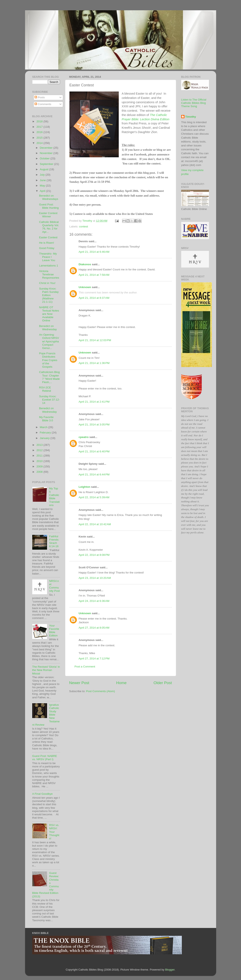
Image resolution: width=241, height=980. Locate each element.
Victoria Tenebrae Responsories (49, 274)
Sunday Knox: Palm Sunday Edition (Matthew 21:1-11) (49, 295)
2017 (40, 127)
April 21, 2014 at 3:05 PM (94, 425)
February (46, 433)
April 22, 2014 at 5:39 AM (94, 497)
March (44, 427)
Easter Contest (48, 237)
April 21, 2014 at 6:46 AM (94, 252)
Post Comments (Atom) (100, 691)
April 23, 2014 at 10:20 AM (95, 578)
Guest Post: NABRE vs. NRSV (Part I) (45, 758)
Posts (40, 97)
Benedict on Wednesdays (49, 197)
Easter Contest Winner (48, 215)
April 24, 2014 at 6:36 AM (94, 601)
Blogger (170, 970)
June (43, 180)
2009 (40, 466)
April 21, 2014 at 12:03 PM (95, 340)
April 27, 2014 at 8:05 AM (94, 628)
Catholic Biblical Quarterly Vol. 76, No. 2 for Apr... (49, 227)
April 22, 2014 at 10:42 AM (95, 524)
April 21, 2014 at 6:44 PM (94, 474)
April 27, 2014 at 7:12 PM (94, 659)
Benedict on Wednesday (48, 328)
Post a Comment (85, 667)
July (43, 175)
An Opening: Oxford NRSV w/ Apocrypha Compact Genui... (49, 341)
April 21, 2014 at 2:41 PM (94, 402)
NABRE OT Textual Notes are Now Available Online (49, 314)
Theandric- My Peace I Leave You (48, 257)
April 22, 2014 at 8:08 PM (94, 555)
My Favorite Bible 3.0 (46, 419)
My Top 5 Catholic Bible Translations (54, 497)
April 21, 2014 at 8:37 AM (94, 298)
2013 (40, 445)
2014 (40, 143)
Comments (43, 104)
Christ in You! (47, 283)
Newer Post (79, 683)
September (47, 164)
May (43, 186)
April (43, 191)
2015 (40, 138)
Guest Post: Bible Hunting (49, 206)
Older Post (163, 683)
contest (84, 226)
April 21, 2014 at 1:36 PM (94, 363)
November (47, 153)
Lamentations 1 (48, 266)
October (45, 158)
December (47, 148)
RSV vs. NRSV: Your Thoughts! (54, 832)
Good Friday (47, 248)
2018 (40, 121)
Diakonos (85, 264)
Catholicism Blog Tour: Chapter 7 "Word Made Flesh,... (49, 377)
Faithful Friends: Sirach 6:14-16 (54, 541)
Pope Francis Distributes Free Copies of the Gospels (48, 360)
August (45, 169)
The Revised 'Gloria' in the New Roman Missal (46, 670)
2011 (40, 456)
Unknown (85, 287)
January (45, 438)
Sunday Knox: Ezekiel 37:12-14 (49, 400)
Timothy (191, 117)
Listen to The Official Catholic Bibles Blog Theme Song (194, 103)
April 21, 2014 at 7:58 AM (94, 275)
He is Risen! (47, 243)
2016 (40, 132)
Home (121, 683)
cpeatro (84, 437)
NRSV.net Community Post (54, 586)
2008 (40, 472)
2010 (40, 461)
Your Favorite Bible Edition (54, 631)
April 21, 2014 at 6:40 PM (94, 451)
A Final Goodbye (43, 794)
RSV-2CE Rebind (45, 389)
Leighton (85, 487)
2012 (40, 450)
